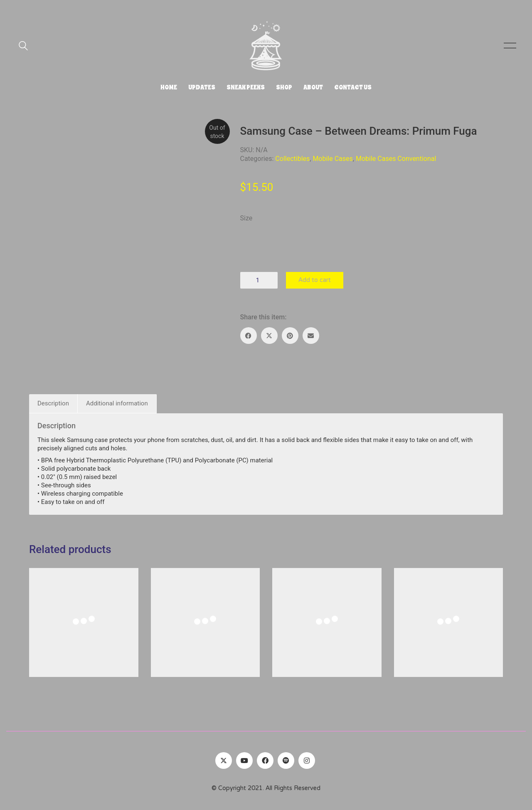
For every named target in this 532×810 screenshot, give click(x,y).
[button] (509, 46)
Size (246, 218)
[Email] (311, 336)
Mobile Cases (332, 159)
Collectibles (292, 159)
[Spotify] (286, 761)
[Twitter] (224, 761)
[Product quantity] (259, 280)
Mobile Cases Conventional (396, 159)
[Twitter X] (269, 336)
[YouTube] (244, 761)
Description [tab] (53, 403)
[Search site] (23, 47)
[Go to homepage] (266, 46)
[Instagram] (307, 761)
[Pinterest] (290, 336)
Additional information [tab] (117, 403)
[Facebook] (249, 336)
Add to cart (315, 280)
